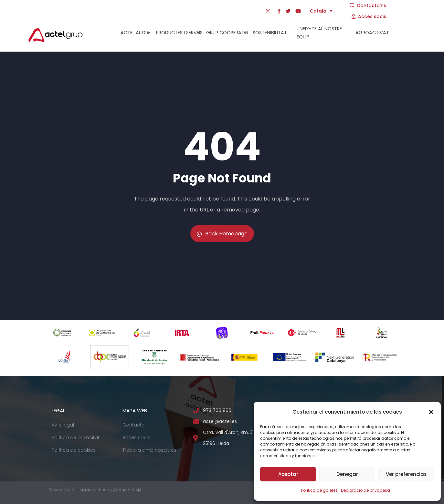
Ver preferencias (406, 474)
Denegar (347, 474)
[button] (431, 412)
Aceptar (288, 474)
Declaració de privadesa (365, 490)
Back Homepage (222, 234)
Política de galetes (319, 490)
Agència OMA (127, 490)
